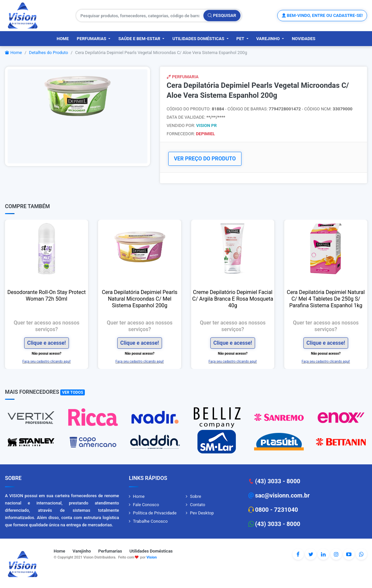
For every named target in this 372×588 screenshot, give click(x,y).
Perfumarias (92, 39)
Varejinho (269, 39)
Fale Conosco (146, 504)
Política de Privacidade (155, 513)
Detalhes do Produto (49, 53)
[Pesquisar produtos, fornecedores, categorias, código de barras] (140, 16)
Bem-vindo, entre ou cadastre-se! (322, 15)
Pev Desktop (202, 513)
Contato (197, 504)
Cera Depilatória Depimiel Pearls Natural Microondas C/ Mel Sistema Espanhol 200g (139, 298)
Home (63, 39)
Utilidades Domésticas (199, 39)
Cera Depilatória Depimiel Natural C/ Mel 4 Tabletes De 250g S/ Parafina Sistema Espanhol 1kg (326, 298)
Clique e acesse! (47, 343)
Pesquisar (222, 15)
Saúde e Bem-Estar (140, 39)
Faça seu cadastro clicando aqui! (47, 361)
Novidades (304, 39)
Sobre (195, 496)
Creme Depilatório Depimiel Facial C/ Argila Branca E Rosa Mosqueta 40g (233, 298)
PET (241, 39)
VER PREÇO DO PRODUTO (205, 159)
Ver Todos (73, 392)
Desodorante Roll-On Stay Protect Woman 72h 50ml (47, 295)
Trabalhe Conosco (150, 521)
